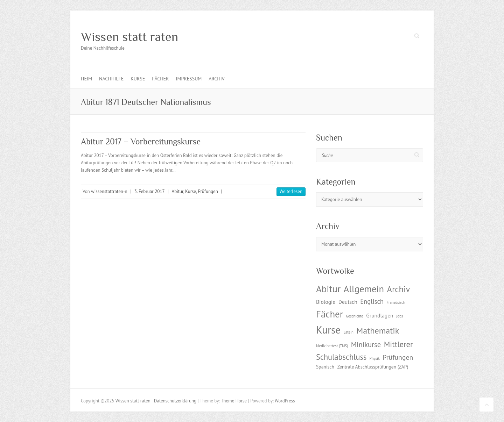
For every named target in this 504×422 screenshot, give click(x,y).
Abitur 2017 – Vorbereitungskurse (141, 141)
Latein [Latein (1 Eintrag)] (349, 332)
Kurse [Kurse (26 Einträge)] (328, 330)
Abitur (178, 191)
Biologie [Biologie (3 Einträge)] (326, 302)
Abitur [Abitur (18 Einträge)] (328, 289)
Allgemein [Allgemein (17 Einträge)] (364, 289)
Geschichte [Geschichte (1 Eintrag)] (354, 316)
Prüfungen (208, 191)
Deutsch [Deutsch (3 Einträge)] (348, 302)
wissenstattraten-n (109, 191)
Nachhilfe (111, 79)
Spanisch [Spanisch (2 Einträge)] (325, 367)
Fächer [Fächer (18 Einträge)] (330, 314)
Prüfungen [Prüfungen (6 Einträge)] (398, 357)
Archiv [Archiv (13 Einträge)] (398, 289)
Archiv (216, 79)
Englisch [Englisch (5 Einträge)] (372, 301)
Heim (86, 79)
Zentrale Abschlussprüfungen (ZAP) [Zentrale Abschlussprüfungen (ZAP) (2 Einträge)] (373, 367)
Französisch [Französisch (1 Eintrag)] (396, 302)
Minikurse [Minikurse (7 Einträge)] (366, 345)
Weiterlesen (291, 191)
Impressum (189, 79)
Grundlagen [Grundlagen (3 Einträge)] (380, 315)
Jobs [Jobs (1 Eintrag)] (400, 316)
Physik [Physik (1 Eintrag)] (375, 358)
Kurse (138, 79)
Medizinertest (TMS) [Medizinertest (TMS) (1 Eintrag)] (332, 346)
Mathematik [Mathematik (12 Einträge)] (378, 331)
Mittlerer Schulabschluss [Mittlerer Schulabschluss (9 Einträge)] (364, 351)
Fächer (160, 79)
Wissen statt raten (129, 37)
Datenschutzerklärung (175, 401)
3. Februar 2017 (150, 191)
